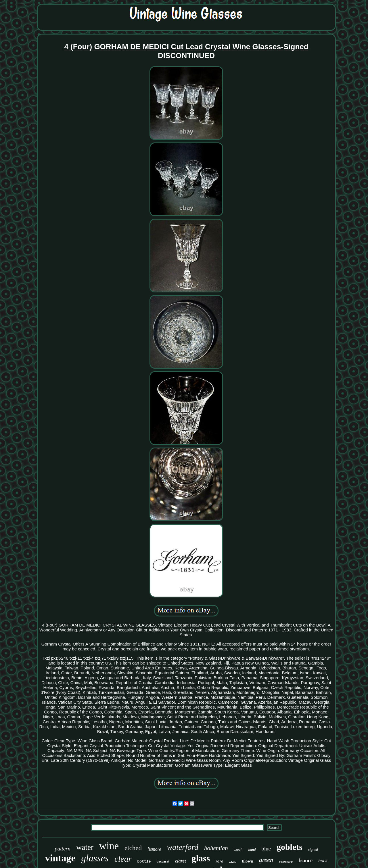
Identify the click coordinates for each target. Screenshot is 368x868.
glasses (95, 858)
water (85, 847)
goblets (290, 847)
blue (266, 849)
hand (252, 850)
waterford (182, 847)
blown (248, 861)
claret (180, 861)
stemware (286, 862)
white (233, 862)
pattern (63, 849)
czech (238, 849)
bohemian (216, 848)
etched (133, 848)
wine (109, 846)
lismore (154, 849)
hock (323, 861)
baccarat (163, 861)
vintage (60, 858)
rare (219, 861)
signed (313, 849)
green (266, 860)
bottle (144, 862)
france (305, 861)
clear (123, 859)
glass (201, 858)
